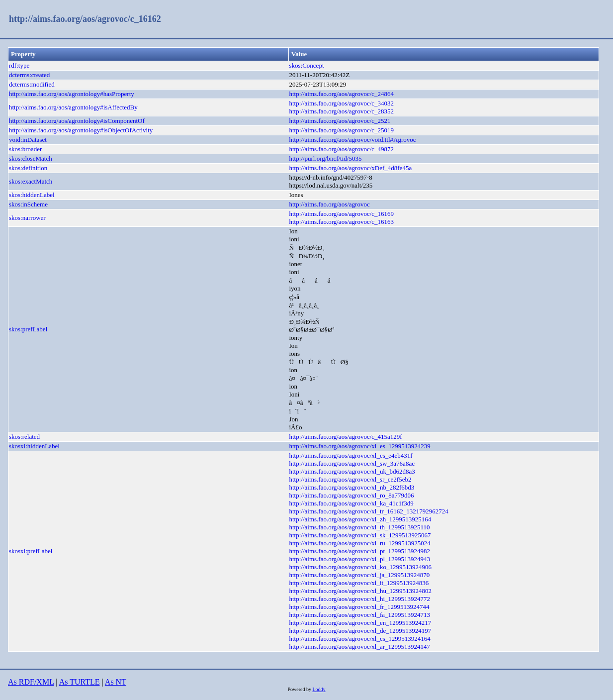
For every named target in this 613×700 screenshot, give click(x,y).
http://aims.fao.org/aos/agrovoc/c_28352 (341, 111)
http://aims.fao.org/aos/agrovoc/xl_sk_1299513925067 (360, 535)
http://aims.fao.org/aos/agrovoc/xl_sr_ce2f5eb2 (350, 479)
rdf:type (19, 65)
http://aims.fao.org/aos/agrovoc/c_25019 (341, 130)
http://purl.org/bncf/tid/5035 (325, 158)
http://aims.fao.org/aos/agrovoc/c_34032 (341, 103)
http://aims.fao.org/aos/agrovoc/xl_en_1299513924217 (360, 623)
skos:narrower (27, 218)
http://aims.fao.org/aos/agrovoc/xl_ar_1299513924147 (359, 647)
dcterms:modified (32, 84)
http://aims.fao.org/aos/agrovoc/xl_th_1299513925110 (359, 527)
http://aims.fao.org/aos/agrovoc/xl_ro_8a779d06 (351, 495)
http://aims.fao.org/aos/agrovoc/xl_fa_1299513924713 (359, 615)
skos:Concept (306, 65)
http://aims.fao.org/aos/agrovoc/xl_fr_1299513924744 (359, 607)
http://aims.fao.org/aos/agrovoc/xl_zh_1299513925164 (360, 519)
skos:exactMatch (31, 181)
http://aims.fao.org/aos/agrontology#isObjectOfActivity (81, 130)
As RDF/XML (31, 682)
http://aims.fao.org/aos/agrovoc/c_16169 (341, 214)
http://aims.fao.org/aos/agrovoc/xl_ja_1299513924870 (359, 575)
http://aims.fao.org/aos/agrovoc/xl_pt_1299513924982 (359, 551)
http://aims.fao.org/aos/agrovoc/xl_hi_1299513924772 (359, 599)
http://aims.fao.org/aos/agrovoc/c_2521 (340, 121)
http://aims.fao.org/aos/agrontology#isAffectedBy (73, 107)
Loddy (319, 689)
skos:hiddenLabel (32, 195)
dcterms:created (29, 75)
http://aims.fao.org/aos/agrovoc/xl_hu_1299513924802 (360, 591)
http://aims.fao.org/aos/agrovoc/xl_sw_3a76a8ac (351, 463)
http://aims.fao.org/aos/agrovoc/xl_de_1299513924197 (360, 631)
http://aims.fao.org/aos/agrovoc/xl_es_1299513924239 (359, 446)
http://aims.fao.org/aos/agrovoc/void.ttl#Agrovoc (352, 140)
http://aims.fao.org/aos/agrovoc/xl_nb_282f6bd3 (351, 487)
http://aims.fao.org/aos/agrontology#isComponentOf (77, 121)
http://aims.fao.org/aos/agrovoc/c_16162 (85, 19)
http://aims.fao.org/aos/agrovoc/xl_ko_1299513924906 (360, 567)
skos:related (24, 437)
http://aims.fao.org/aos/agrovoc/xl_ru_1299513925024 (359, 543)
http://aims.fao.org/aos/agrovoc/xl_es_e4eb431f (350, 455)
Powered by (300, 689)
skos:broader (25, 149)
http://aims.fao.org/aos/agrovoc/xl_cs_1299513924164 (359, 639)
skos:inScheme (28, 204)
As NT (116, 682)
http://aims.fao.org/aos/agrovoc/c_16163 (341, 222)
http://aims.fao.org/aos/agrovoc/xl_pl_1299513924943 (359, 559)
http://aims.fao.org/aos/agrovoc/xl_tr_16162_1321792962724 (368, 511)
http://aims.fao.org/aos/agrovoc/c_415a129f (345, 437)
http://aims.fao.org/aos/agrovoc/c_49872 (341, 149)
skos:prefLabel (28, 329)
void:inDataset (28, 140)
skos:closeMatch (31, 158)
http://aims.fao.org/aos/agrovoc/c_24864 (341, 94)
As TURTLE (80, 682)
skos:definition (28, 168)
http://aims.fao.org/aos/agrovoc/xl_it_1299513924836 (359, 583)
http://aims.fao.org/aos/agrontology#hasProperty (72, 94)
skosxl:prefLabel (31, 551)
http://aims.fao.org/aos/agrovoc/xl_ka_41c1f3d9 (351, 503)
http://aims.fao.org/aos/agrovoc (329, 204)
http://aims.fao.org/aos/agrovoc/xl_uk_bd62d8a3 (352, 471)
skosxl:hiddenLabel (34, 446)
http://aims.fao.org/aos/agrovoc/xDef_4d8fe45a (350, 168)
